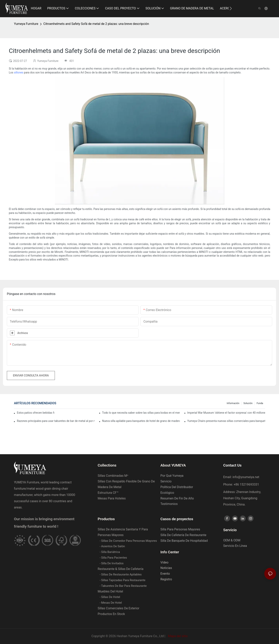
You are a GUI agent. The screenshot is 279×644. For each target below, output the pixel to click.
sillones (19, 72)
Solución (248, 403)
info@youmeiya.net (246, 477)
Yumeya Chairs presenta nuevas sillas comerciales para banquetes (226, 421)
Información (233, 403)
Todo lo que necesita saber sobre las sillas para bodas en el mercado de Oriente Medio (141, 413)
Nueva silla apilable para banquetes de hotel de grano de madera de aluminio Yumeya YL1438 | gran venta (141, 421)
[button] (231, 8)
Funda (260, 403)
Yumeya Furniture (26, 24)
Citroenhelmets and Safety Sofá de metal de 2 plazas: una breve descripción (96, 24)
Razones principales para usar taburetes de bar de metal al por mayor (56, 421)
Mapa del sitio (177, 636)
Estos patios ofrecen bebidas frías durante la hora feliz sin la (36, 413)
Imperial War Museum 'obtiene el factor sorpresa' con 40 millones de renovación (226, 413)
